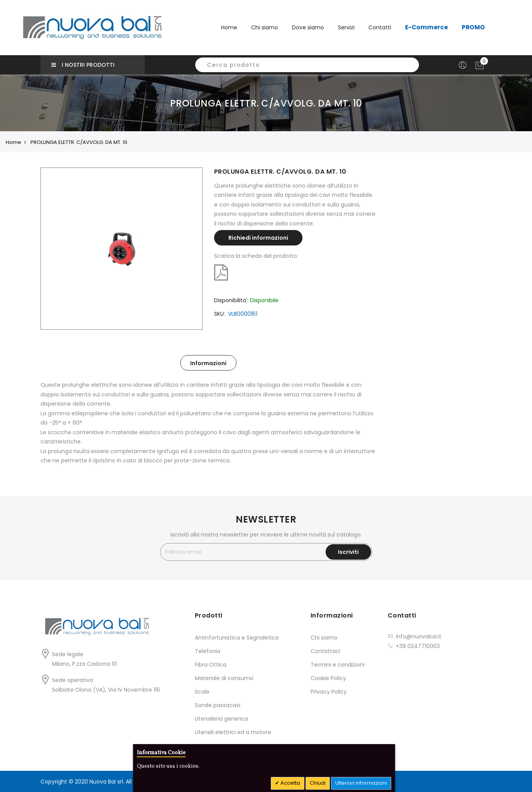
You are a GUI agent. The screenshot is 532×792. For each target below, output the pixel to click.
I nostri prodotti (83, 65)
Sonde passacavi (218, 705)
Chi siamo (324, 638)
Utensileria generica (221, 719)
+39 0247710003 (418, 646)
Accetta (290, 783)
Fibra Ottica (211, 665)
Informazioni (208, 363)
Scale (202, 692)
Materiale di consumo (224, 678)
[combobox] (307, 65)
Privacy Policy (329, 692)
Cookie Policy (328, 678)
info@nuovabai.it (419, 636)
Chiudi (318, 783)
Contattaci (325, 651)
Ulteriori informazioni (361, 783)
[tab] (208, 363)
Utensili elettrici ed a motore (233, 732)
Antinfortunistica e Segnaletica (237, 638)
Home (229, 27)
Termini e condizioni (338, 665)
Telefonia (208, 651)
